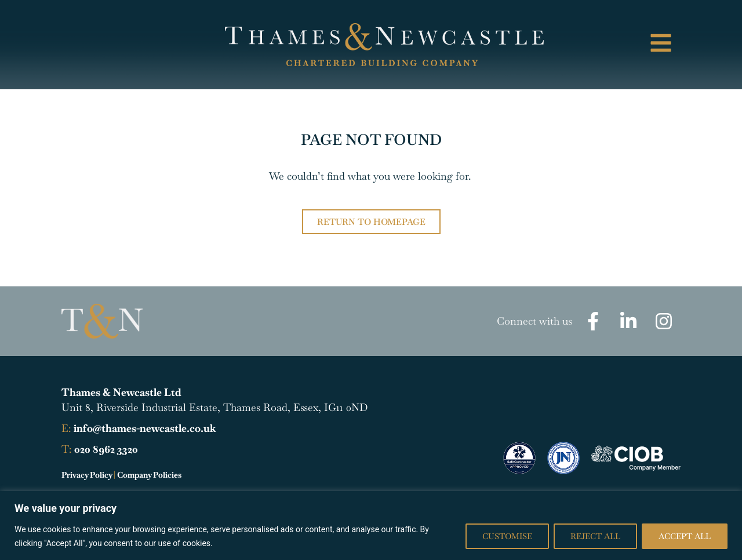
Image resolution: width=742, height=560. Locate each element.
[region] (371, 526)
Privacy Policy (87, 475)
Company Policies (149, 475)
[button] (610, 45)
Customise (507, 536)
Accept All (685, 536)
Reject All (595, 536)
